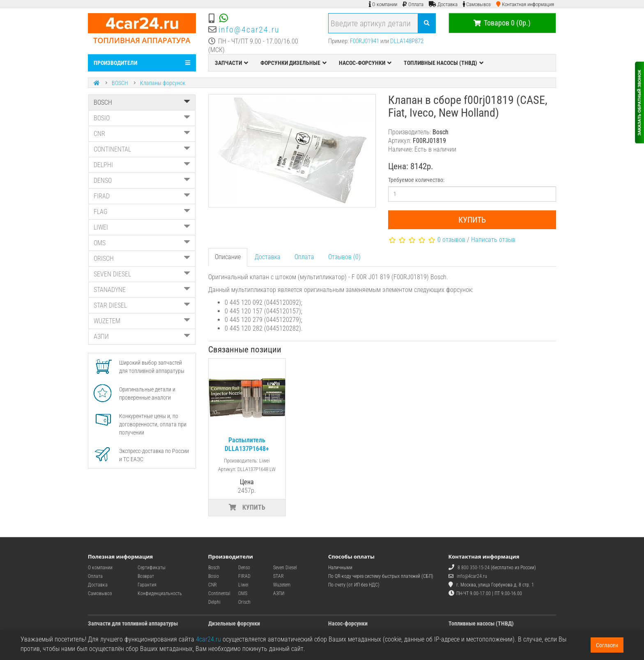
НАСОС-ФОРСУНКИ (365, 63)
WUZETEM (142, 321)
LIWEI (142, 227)
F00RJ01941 (365, 41)
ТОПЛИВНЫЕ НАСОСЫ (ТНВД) (444, 63)
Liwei (243, 585)
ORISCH (142, 259)
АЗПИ (142, 337)
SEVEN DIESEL (142, 274)
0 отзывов (451, 240)
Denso (244, 568)
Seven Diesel (285, 568)
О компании (100, 568)
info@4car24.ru (249, 30)
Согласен (607, 645)
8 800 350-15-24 (474, 568)
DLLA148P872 (407, 41)
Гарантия (147, 585)
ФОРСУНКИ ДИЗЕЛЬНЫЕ (293, 63)
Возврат (146, 576)
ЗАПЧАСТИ (231, 63)
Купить (472, 220)
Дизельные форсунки (234, 623)
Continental (219, 593)
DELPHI (142, 165)
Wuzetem (282, 585)
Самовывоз (100, 593)
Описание (228, 257)
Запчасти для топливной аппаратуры (133, 623)
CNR (142, 134)
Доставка (268, 257)
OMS (142, 243)
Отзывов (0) (344, 257)
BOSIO (142, 118)
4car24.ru (208, 639)
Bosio (214, 576)
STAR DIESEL (142, 305)
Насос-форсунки (348, 623)
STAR (278, 576)
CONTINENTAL (142, 149)
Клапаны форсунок (163, 83)
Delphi (214, 602)
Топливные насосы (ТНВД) (481, 623)
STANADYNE (142, 290)
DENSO (142, 181)
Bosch (214, 568)
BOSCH (120, 83)
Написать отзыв (493, 240)
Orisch (244, 602)
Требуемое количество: (416, 180)
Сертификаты (152, 568)
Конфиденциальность (160, 593)
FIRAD (142, 196)
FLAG (142, 212)
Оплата (304, 257)
